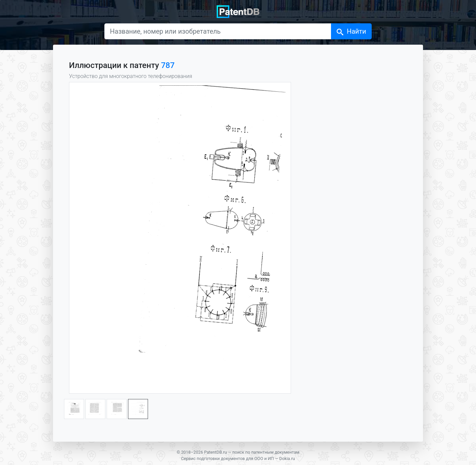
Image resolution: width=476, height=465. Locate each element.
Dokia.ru (287, 458)
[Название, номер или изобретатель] (218, 31)
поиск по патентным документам (266, 452)
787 (168, 65)
